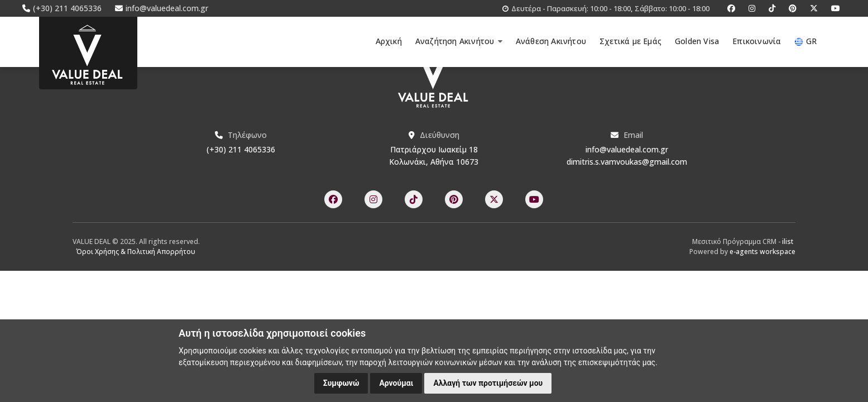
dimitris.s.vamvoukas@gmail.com (627, 162)
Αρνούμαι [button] (396, 383)
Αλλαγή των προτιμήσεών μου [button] (488, 383)
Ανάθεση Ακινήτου (551, 41)
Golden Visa (697, 41)
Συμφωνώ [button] (341, 383)
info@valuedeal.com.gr (627, 149)
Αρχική (389, 41)
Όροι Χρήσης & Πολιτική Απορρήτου (136, 252)
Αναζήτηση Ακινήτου (459, 41)
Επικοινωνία (757, 41)
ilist (788, 241)
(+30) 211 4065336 (241, 149)
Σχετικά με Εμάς (630, 41)
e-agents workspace (763, 252)
